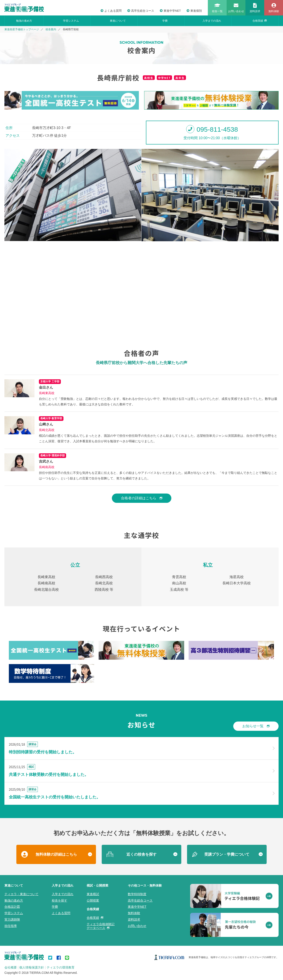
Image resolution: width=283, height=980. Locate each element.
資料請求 (134, 919)
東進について (118, 21)
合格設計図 (12, 907)
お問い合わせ (137, 926)
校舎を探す (59, 900)
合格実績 (260, 21)
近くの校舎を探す (141, 854)
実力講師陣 (12, 919)
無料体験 (134, 913)
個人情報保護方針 (32, 967)
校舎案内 (51, 29)
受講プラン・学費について (227, 854)
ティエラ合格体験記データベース (101, 926)
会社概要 (11, 967)
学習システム (71, 21)
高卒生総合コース (141, 11)
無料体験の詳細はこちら (56, 854)
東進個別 (194, 11)
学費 (165, 21)
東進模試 (93, 894)
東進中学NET (170, 11)
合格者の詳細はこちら (142, 498)
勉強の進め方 (24, 21)
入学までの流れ (212, 21)
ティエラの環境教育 (61, 967)
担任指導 (11, 926)
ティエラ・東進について (21, 894)
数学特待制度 (137, 894)
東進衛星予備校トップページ (22, 29)
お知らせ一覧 (256, 726)
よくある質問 (111, 11)
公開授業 (93, 900)
